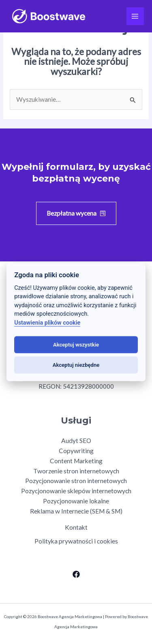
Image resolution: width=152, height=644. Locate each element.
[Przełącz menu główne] (135, 16)
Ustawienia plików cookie (47, 323)
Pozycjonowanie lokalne (76, 501)
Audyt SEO (76, 441)
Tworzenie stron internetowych (76, 471)
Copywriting (76, 451)
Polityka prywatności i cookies (76, 541)
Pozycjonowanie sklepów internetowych (76, 491)
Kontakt (76, 527)
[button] (76, 214)
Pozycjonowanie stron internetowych (76, 481)
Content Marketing (76, 461)
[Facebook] (76, 574)
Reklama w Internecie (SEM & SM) (76, 511)
